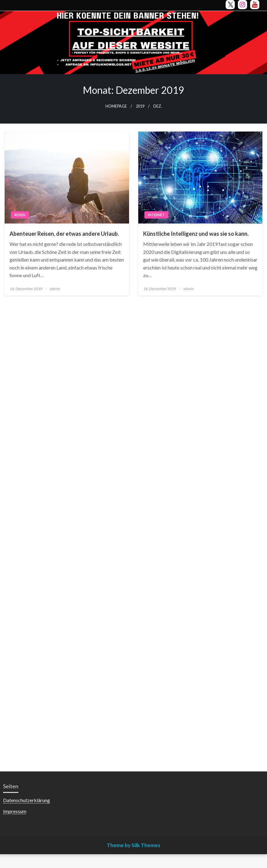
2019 (140, 106)
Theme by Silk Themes (133, 845)
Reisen (20, 215)
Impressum (15, 811)
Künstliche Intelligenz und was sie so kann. (196, 234)
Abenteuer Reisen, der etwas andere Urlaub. (64, 234)
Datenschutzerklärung (27, 800)
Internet (156, 215)
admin (55, 289)
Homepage (116, 106)
